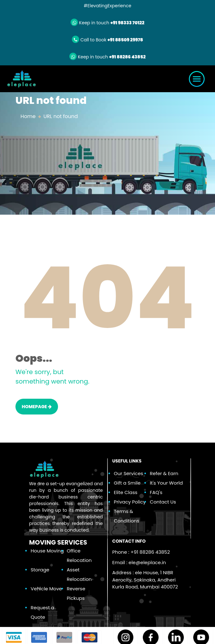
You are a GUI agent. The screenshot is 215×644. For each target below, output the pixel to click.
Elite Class (126, 492)
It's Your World (166, 483)
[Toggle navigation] (197, 79)
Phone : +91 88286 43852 (141, 552)
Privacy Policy (130, 502)
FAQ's (156, 492)
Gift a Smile (127, 483)
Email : (139, 562)
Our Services (128, 473)
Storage (40, 570)
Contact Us (163, 502)
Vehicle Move (46, 589)
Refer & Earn (164, 473)
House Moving (47, 551)
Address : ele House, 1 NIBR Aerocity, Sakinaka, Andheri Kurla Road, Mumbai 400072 (145, 580)
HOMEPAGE (37, 407)
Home (28, 116)
